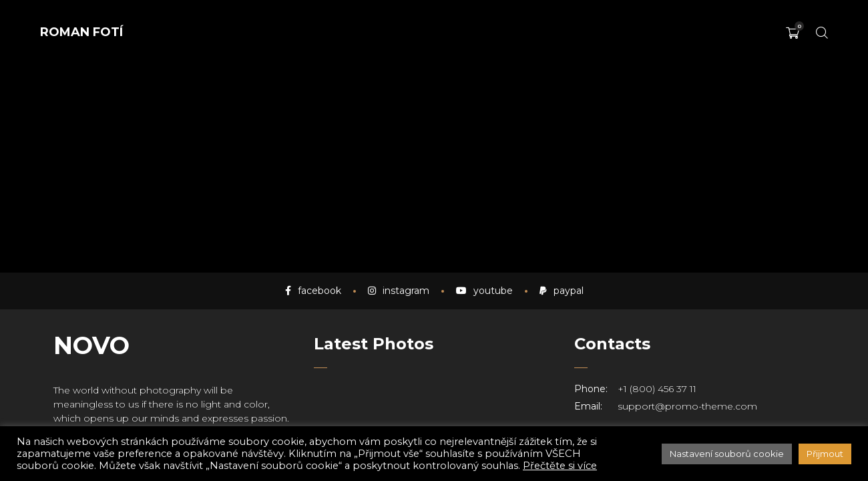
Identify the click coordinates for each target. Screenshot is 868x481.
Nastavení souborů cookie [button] (727, 454)
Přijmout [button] (825, 454)
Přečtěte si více (560, 466)
